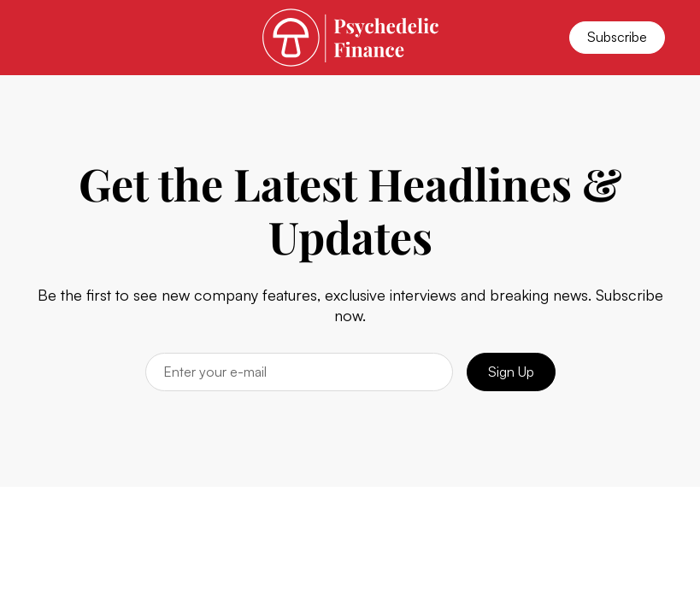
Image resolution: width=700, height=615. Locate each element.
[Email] (299, 372)
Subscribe (617, 37)
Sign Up (511, 372)
